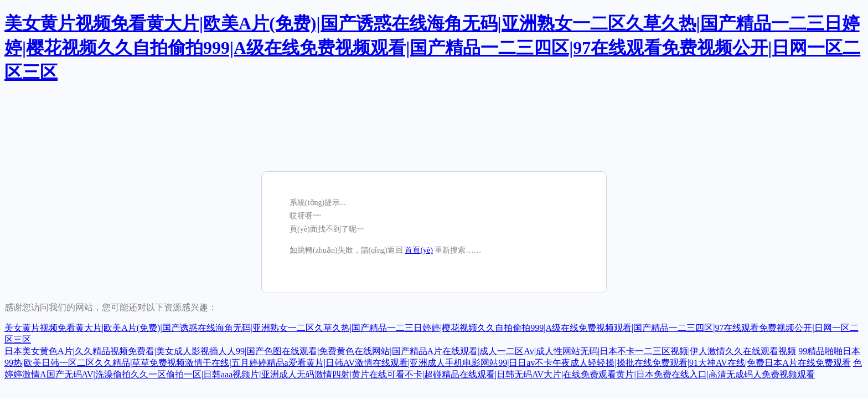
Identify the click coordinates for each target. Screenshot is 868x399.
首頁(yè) (419, 250)
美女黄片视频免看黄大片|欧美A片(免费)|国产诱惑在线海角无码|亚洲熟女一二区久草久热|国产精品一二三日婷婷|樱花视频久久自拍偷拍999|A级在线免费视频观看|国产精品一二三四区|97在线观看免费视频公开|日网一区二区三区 (432, 48)
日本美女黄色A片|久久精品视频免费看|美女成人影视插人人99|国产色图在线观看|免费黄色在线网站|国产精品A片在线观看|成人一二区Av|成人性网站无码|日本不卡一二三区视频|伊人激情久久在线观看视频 (400, 351)
